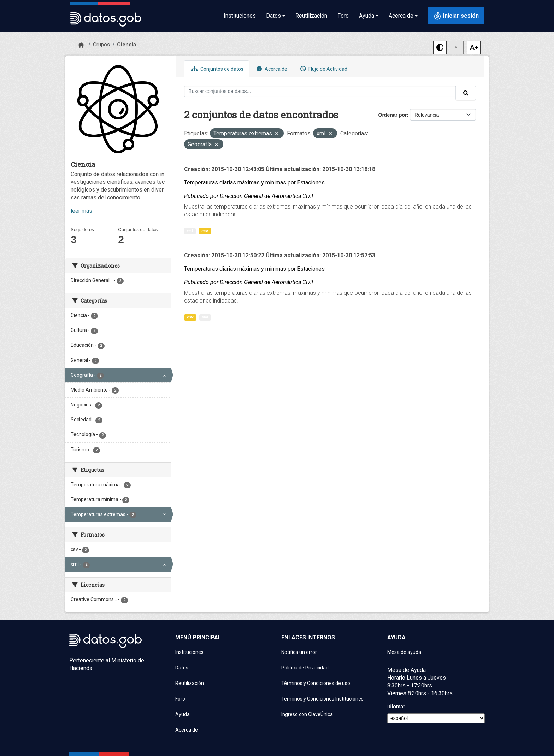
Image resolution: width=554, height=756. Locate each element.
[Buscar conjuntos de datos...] (320, 91)
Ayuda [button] (367, 16)
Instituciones (240, 16)
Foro (343, 16)
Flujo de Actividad (323, 69)
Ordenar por (393, 115)
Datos (182, 668)
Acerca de (271, 69)
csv (205, 231)
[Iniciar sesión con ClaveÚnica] (456, 16)
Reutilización (311, 16)
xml (190, 231)
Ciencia (126, 45)
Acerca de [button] (401, 16)
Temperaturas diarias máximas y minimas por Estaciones (254, 183)
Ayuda (182, 714)
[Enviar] (466, 93)
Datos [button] (273, 16)
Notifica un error (299, 652)
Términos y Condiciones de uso (316, 683)
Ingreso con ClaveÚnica (307, 714)
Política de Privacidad (305, 668)
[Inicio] (81, 45)
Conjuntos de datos (217, 69)
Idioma (395, 707)
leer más (81, 211)
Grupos (101, 45)
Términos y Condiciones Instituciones (322, 699)
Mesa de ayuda (404, 652)
